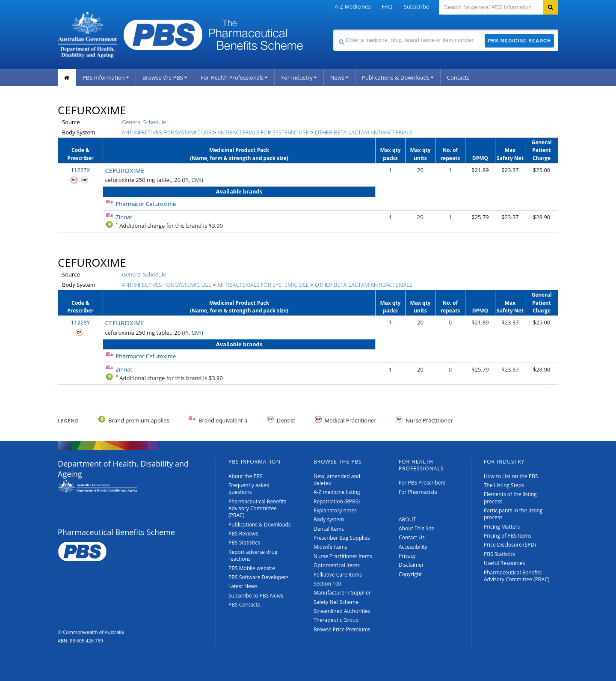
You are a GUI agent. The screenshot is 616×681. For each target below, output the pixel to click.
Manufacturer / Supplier (342, 593)
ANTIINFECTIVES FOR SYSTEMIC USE (167, 132)
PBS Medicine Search (519, 41)
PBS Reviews (243, 534)
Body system (329, 519)
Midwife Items (330, 547)
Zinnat (124, 217)
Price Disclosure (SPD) (510, 545)
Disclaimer (411, 565)
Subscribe (416, 6)
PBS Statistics (244, 543)
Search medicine (333, 29)
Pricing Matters (502, 527)
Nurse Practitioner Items (343, 556)
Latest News (243, 586)
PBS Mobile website (252, 568)
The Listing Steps (504, 485)
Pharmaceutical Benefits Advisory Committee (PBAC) (257, 509)
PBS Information (106, 77)
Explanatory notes (335, 510)
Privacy (407, 556)
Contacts (458, 77)
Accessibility (413, 547)
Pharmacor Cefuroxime (146, 204)
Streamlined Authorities (342, 611)
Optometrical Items (337, 565)
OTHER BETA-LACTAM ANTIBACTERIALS (364, 132)
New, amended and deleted (337, 480)
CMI (197, 180)
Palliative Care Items (338, 575)
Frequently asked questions (249, 489)
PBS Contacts (244, 605)
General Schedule (144, 122)
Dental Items (329, 529)
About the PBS (246, 476)
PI (186, 180)
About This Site (416, 528)
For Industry (299, 77)
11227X (80, 170)
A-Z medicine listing (337, 492)
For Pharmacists (418, 492)
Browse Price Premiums (342, 629)
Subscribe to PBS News (256, 596)
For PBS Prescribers (422, 483)
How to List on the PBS (511, 476)
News (339, 77)
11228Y (80, 322)
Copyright (410, 574)
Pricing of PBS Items (508, 536)
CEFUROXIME (125, 170)
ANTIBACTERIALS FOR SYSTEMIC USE (263, 132)
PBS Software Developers (259, 577)
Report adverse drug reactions (253, 555)
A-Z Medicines (352, 6)
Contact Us (412, 537)
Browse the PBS (165, 77)
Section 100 (327, 584)
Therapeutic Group (336, 620)
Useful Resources (504, 563)
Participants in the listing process (513, 514)
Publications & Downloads (398, 77)
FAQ (387, 6)
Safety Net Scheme (336, 602)
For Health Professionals (234, 77)
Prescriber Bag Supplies (342, 538)
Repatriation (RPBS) (337, 501)
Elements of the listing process (510, 498)
